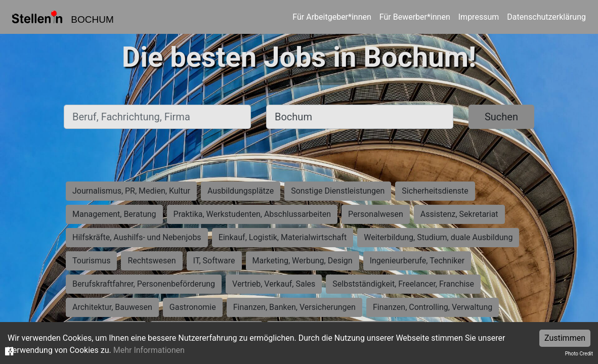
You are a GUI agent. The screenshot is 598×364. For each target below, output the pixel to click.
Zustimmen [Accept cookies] (565, 338)
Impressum (479, 17)
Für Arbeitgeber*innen (332, 17)
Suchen (501, 117)
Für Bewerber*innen (415, 17)
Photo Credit (579, 354)
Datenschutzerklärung (546, 17)
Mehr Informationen (149, 350)
